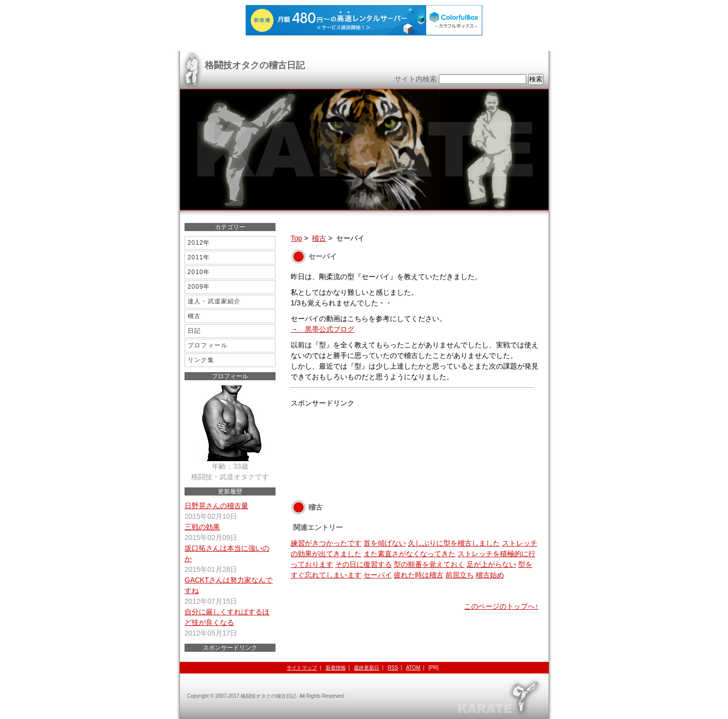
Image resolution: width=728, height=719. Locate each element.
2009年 (199, 287)
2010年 (199, 272)
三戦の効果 (202, 527)
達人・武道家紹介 (214, 301)
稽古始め (490, 575)
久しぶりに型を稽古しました (454, 543)
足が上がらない (491, 564)
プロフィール (208, 345)
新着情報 (336, 668)
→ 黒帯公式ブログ (323, 329)
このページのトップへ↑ (501, 606)
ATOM (413, 668)
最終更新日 (367, 668)
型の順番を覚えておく (429, 564)
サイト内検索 (416, 79)
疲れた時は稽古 (419, 575)
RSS (393, 668)
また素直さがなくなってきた (409, 554)
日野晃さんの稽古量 (216, 506)
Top (297, 238)
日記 (194, 331)
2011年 (199, 257)
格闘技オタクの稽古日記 (255, 65)
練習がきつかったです (326, 543)
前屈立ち (460, 575)
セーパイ (378, 575)
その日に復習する (363, 564)
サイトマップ (302, 668)
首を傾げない (385, 543)
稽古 (319, 238)
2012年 (199, 243)
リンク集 (201, 360)
